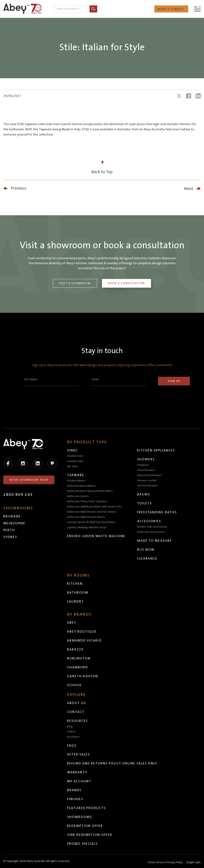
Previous (19, 188)
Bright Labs (194, 862)
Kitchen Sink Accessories (152, 527)
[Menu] (197, 9)
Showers (146, 459)
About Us (76, 703)
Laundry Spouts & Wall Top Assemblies (91, 522)
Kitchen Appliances (156, 450)
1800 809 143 (18, 495)
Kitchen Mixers (76, 481)
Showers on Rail (147, 480)
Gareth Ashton (83, 676)
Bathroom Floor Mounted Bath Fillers (90, 491)
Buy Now (146, 550)
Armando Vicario (84, 641)
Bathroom (78, 593)
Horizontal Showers (149, 475)
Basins (144, 494)
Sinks (72, 450)
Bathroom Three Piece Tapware (87, 501)
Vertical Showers (148, 486)
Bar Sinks (73, 466)
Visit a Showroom (75, 283)
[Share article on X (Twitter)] (179, 96)
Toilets (144, 503)
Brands (74, 790)
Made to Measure (154, 541)
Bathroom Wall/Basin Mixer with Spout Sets (94, 507)
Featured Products (86, 808)
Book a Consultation (126, 283)
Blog (70, 726)
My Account (79, 781)
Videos (71, 732)
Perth (9, 530)
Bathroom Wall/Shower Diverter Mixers (92, 512)
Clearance (147, 559)
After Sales (78, 754)
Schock (74, 685)
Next (189, 189)
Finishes (75, 799)
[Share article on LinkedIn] (198, 96)
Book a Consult (171, 9)
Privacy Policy (175, 862)
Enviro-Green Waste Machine (96, 536)
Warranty (77, 772)
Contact (76, 712)
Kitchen (75, 584)
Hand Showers (146, 470)
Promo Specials (82, 844)
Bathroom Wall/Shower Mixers (86, 517)
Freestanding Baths (157, 512)
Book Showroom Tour (29, 480)
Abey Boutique (82, 632)
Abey (72, 623)
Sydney (10, 537)
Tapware (76, 475)
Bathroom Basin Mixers (81, 486)
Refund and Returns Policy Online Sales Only (112, 763)
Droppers (143, 465)
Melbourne (14, 523)
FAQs (72, 746)
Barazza (75, 649)
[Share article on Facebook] (189, 96)
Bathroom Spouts (78, 496)
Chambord (77, 667)
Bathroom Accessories (151, 532)
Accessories (149, 521)
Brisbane (12, 516)
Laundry (75, 601)
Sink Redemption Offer (90, 835)
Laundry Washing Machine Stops (87, 527)
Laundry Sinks (75, 461)
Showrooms (79, 817)
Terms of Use (156, 862)
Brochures (73, 737)
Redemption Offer (85, 826)
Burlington (79, 658)
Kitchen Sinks (75, 456)
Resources (77, 721)
